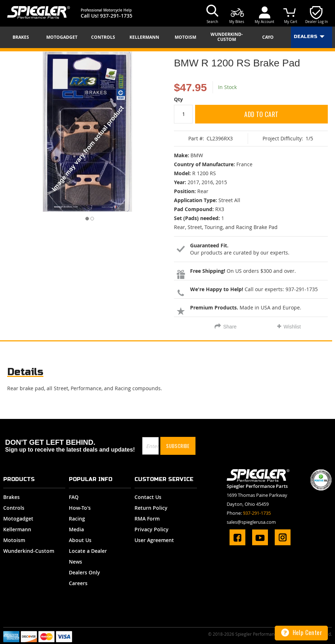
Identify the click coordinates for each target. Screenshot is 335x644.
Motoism (14, 540)
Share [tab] (230, 327)
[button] (85, 217)
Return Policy (151, 508)
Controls (14, 508)
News (76, 562)
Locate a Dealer (88, 551)
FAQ (74, 497)
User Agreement (154, 540)
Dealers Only (84, 572)
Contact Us (148, 497)
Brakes (11, 497)
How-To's (80, 508)
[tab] (25, 374)
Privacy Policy (152, 529)
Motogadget (18, 519)
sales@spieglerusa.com (251, 522)
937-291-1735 (116, 16)
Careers (78, 583)
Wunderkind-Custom (29, 551)
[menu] (167, 37)
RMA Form (147, 519)
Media (76, 529)
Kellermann (17, 529)
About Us (80, 540)
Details (25, 372)
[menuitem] (23, 37)
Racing (77, 519)
